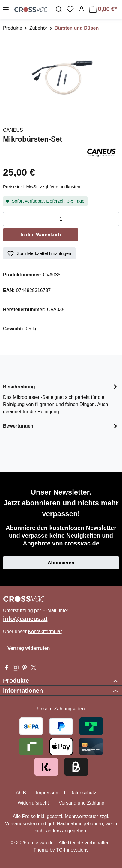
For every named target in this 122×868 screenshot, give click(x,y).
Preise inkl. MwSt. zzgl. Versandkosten (42, 187)
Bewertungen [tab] (61, 426)
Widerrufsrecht (33, 803)
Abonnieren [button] (61, 563)
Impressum (48, 793)
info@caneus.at (25, 619)
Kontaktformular (45, 631)
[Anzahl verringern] (9, 219)
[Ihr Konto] (82, 9)
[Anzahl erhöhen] (113, 219)
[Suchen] (59, 9)
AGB (21, 793)
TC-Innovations (72, 850)
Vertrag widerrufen (29, 648)
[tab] (61, 399)
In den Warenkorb (41, 235)
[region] (61, 76)
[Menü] (6, 9)
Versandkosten (21, 824)
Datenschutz (83, 793)
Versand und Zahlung (82, 803)
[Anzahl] (61, 219)
